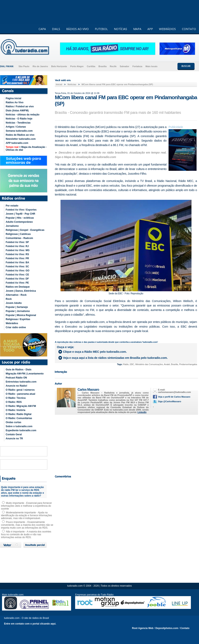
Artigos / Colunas (16, 127)
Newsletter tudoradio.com (21, 139)
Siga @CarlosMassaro (170, 401)
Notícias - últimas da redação (23, 115)
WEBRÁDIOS (167, 29)
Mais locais (152, 66)
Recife (113, 66)
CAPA (42, 29)
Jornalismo (12, 226)
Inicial (59, 84)
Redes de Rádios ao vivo (20, 135)
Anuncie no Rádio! (16, 386)
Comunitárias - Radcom (19, 238)
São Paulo (24, 66)
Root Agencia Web (143, 628)
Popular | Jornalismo (18, 311)
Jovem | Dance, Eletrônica (21, 291)
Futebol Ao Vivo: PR (17, 258)
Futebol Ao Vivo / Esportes (21, 210)
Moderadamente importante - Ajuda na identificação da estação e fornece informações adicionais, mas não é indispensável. (26, 515)
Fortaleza (137, 66)
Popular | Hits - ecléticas (20, 218)
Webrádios (12, 323)
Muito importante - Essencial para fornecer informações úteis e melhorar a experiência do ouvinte (26, 506)
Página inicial (14, 98)
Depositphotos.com (167, 628)
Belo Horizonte (59, 66)
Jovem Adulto (14, 303)
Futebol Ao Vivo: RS (17, 254)
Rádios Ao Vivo (15, 102)
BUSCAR (186, 66)
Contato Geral (14, 434)
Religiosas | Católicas (18, 234)
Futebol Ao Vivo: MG (18, 250)
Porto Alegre (77, 66)
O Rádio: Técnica (16, 398)
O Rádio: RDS (14, 402)
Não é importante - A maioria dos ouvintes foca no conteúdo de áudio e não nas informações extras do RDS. (26, 534)
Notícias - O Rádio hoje (19, 119)
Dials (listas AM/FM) (17, 111)
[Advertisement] (126, 444)
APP (150, 29)
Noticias (72, 84)
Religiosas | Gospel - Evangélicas (25, 230)
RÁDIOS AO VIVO (77, 29)
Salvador (124, 66)
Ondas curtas (14, 422)
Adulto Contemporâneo (19, 222)
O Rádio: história (16, 410)
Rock (9, 299)
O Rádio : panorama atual (20, 394)
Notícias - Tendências (18, 123)
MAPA (137, 29)
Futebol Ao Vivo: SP (17, 242)
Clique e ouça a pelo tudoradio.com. (95, 352)
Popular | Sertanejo (17, 307)
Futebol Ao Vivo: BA (17, 262)
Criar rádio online (16, 327)
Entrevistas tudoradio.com (21, 382)
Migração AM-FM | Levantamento (25, 374)
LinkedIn (142, 412)
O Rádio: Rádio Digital (19, 414)
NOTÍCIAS (121, 29)
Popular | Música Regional (21, 315)
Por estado (12, 206)
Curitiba (91, 66)
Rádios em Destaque (18, 287)
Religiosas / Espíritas (18, 319)
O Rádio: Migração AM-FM (21, 406)
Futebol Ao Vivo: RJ (17, 246)
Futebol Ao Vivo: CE (17, 275)
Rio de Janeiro (40, 66)
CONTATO (189, 29)
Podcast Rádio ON (16, 378)
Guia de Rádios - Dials (19, 370)
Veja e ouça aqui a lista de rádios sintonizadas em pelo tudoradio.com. (115, 358)
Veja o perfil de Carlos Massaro (174, 397)
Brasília (103, 66)
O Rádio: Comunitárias (19, 418)
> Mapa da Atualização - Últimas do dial (26, 148)
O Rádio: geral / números (20, 390)
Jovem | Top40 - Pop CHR (20, 214)
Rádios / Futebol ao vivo (20, 106)
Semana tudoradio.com (19, 131)
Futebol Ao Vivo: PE (17, 283)
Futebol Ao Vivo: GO (18, 271)
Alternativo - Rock (16, 295)
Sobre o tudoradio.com (19, 426)
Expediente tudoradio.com (21, 430)
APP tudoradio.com (17, 143)
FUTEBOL (101, 29)
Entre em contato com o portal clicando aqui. (30, 624)
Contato (185, 628)
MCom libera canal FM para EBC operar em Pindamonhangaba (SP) (117, 84)
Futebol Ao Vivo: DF (17, 279)
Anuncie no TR (14, 439)
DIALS (56, 29)
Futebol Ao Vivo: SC (17, 267)
